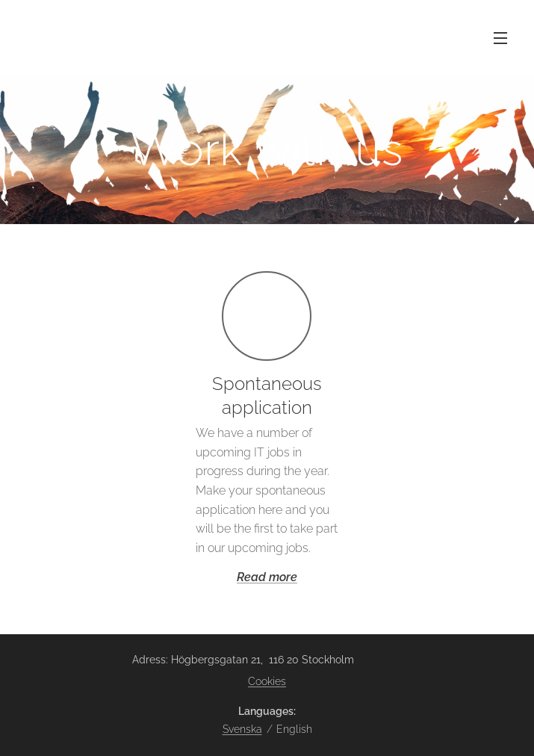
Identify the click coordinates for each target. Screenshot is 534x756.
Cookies (267, 681)
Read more (267, 577)
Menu (500, 38)
